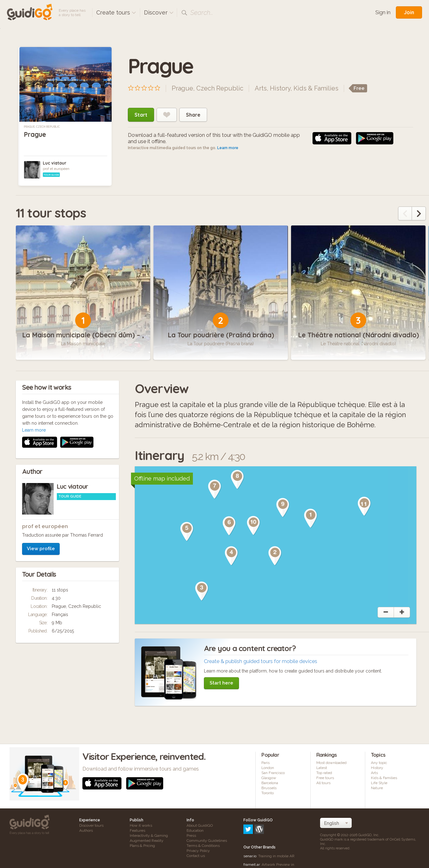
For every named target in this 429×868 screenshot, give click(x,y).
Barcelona (270, 783)
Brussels (269, 788)
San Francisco (273, 773)
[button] (311, 518)
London (268, 768)
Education (195, 830)
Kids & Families (316, 88)
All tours (323, 783)
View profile (41, 464)
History (280, 88)
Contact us (196, 856)
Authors (86, 830)
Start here (221, 683)
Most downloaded (331, 763)
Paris (265, 763)
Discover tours (91, 825)
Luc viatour (55, 163)
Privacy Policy (198, 851)
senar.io (250, 829)
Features (137, 830)
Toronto (268, 793)
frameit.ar (252, 837)
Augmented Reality (147, 841)
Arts (261, 88)
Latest (322, 768)
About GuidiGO (200, 825)
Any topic (379, 763)
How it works (141, 825)
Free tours (325, 778)
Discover (159, 12)
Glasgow (269, 778)
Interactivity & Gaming (149, 836)
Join (409, 12)
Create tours (116, 12)
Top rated (324, 773)
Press (191, 836)
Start (141, 115)
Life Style (379, 783)
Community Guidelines (207, 841)
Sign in (383, 12)
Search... (202, 13)
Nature (377, 788)
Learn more (228, 148)
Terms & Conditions (203, 846)
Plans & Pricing (142, 846)
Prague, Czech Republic (42, 127)
